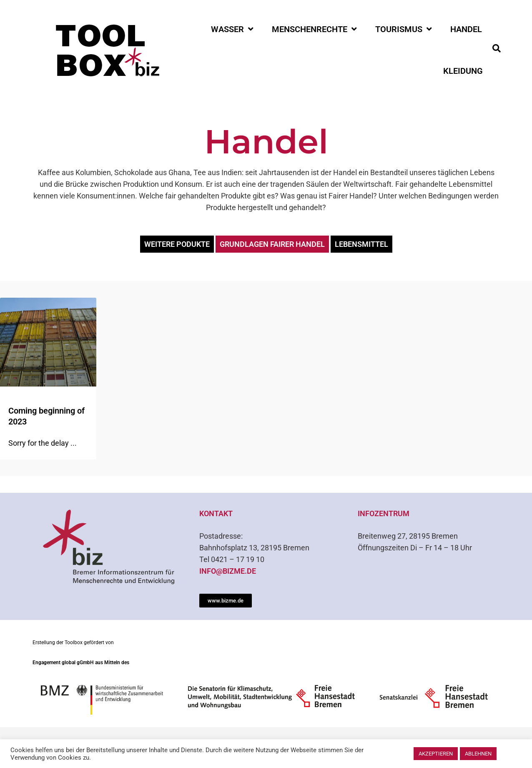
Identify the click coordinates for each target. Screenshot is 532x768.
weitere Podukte (177, 244)
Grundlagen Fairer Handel (272, 244)
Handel (466, 29)
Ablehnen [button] (478, 754)
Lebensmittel (361, 244)
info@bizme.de (228, 571)
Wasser (232, 29)
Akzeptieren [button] (436, 754)
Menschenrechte (314, 29)
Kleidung (463, 71)
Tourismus (404, 29)
